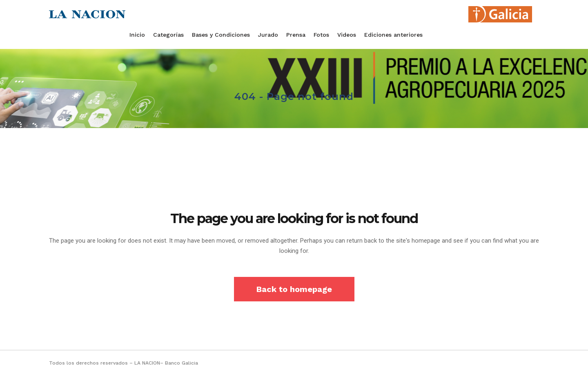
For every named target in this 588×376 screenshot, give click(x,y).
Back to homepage (294, 289)
